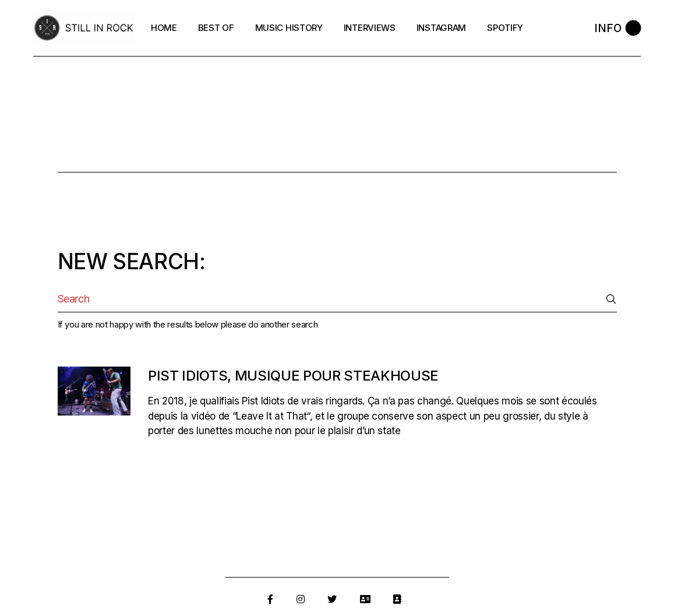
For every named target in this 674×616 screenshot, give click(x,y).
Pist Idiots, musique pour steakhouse (293, 376)
